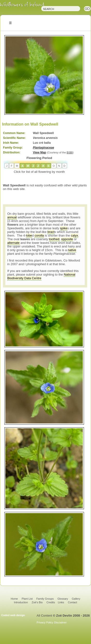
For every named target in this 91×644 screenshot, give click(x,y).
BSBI (70, 152)
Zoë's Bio (37, 602)
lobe (29, 235)
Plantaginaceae (43, 148)
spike (64, 228)
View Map (39, 152)
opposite (67, 239)
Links (61, 602)
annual (12, 217)
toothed (54, 239)
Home (14, 599)
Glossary (63, 599)
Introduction (21, 602)
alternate (13, 243)
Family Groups (45, 599)
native (72, 250)
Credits (51, 602)
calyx (74, 235)
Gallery (76, 599)
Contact (73, 602)
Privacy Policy (45, 622)
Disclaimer (60, 622)
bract (51, 232)
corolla (39, 235)
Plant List (27, 599)
